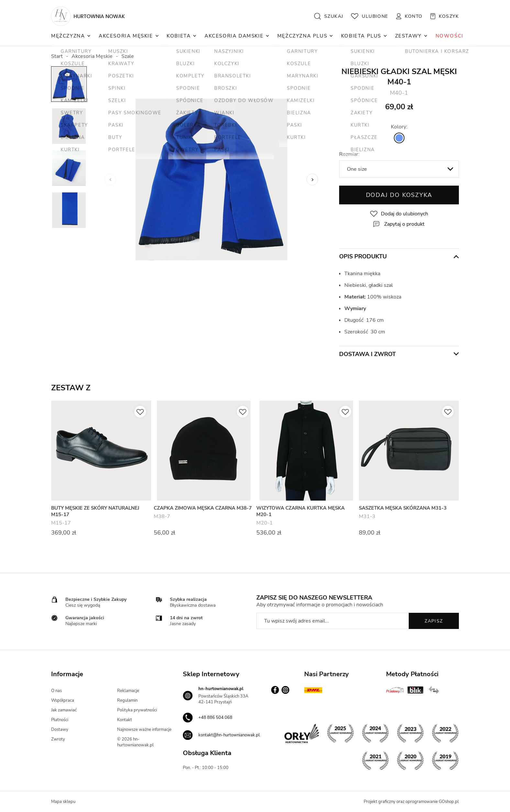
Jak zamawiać (64, 710)
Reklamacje (128, 691)
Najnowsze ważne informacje (144, 730)
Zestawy (408, 36)
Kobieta (179, 36)
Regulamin (127, 700)
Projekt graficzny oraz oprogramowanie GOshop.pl (411, 802)
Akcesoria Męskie (126, 36)
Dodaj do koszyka (399, 195)
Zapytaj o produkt (404, 224)
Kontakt (125, 720)
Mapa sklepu (63, 802)
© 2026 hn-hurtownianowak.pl (135, 742)
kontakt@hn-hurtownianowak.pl (229, 735)
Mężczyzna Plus (302, 36)
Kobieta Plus (361, 36)
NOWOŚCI (449, 36)
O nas (56, 691)
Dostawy (60, 730)
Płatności (60, 720)
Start (57, 56)
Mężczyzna (68, 36)
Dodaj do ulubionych (405, 214)
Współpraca (63, 700)
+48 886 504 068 (215, 718)
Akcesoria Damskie (234, 36)
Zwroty (58, 739)
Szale (128, 56)
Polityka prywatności (137, 710)
